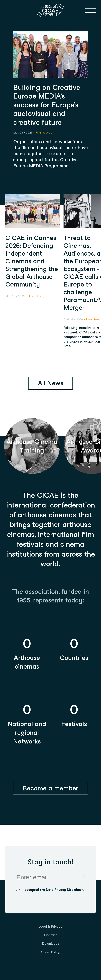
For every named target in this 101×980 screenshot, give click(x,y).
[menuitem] (51, 926)
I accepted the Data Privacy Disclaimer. (53, 890)
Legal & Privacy (51, 926)
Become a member (50, 788)
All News (51, 383)
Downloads (51, 944)
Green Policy (51, 952)
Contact (51, 935)
